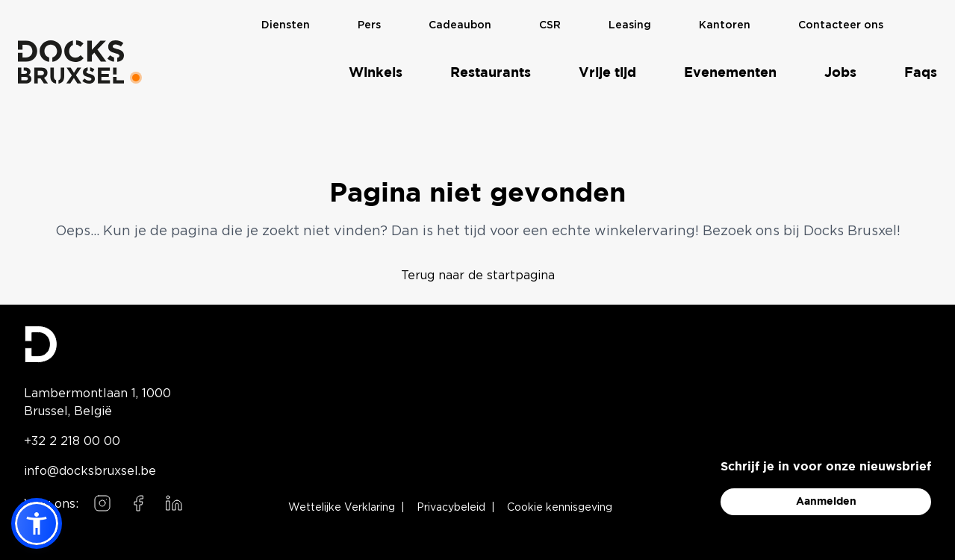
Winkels (376, 72)
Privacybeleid (451, 508)
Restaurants (491, 72)
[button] (37, 523)
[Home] (71, 61)
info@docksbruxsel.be (90, 470)
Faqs (921, 72)
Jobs (840, 72)
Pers (369, 25)
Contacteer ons (841, 25)
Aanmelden (826, 502)
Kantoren (725, 25)
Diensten (286, 25)
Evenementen (730, 72)
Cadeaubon (460, 25)
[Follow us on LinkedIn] (174, 503)
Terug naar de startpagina (478, 275)
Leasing (630, 25)
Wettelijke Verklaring (342, 508)
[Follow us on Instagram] (102, 503)
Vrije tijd (607, 72)
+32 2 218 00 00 (72, 441)
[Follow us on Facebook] (138, 503)
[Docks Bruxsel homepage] (105, 344)
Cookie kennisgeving (560, 508)
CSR (550, 25)
